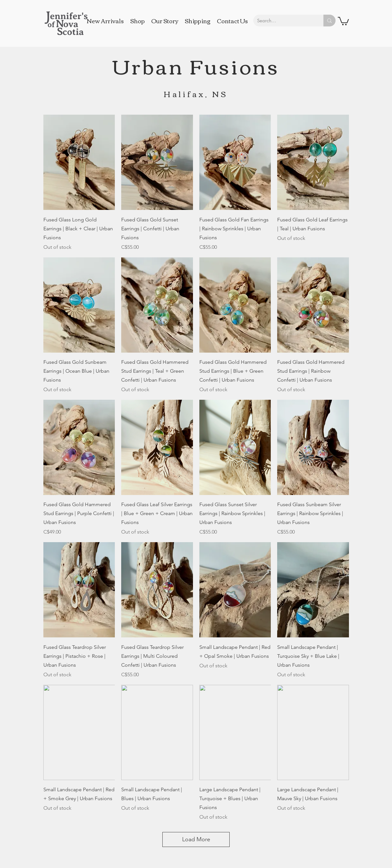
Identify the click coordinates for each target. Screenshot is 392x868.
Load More (196, 839)
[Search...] (284, 21)
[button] (343, 21)
